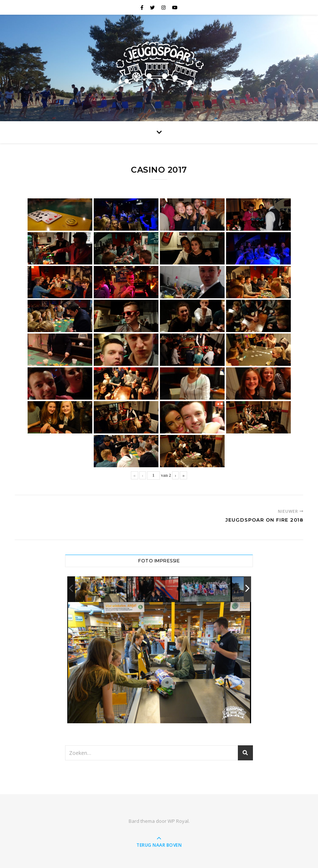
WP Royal (178, 821)
